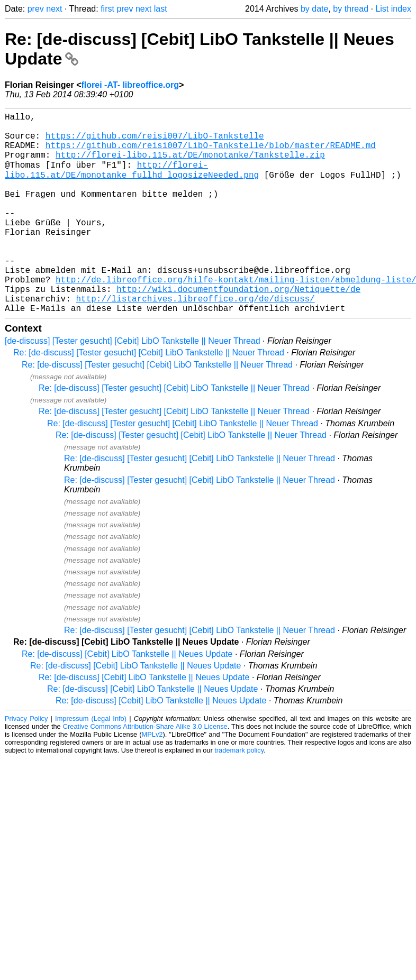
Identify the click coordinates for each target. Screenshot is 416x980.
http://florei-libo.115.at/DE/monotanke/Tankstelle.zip (190, 165)
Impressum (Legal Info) (91, 762)
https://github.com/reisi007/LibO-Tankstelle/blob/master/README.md (211, 153)
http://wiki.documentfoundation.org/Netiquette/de (238, 328)
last (161, 9)
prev (36, 9)
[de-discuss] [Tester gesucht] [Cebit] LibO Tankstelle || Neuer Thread (133, 384)
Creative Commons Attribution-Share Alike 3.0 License (145, 770)
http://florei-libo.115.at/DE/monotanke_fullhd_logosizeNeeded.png (132, 182)
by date (314, 9)
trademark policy (239, 794)
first (107, 9)
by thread (351, 9)
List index (393, 9)
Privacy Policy (26, 762)
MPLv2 (152, 778)
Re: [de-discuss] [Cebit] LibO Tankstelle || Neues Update (127, 697)
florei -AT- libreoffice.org (130, 85)
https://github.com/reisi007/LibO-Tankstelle (155, 142)
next (54, 9)
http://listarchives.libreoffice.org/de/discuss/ (195, 340)
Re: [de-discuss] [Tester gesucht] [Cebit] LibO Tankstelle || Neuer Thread (149, 396)
